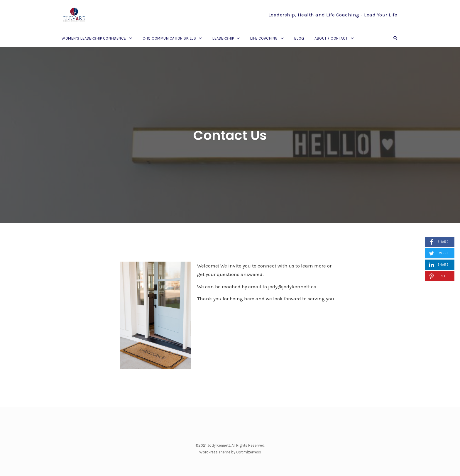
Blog (299, 38)
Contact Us (230, 135)
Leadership (223, 38)
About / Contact (331, 38)
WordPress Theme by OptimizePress (230, 452)
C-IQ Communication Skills (169, 38)
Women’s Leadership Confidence (94, 38)
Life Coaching (264, 38)
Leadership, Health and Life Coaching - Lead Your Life (333, 15)
